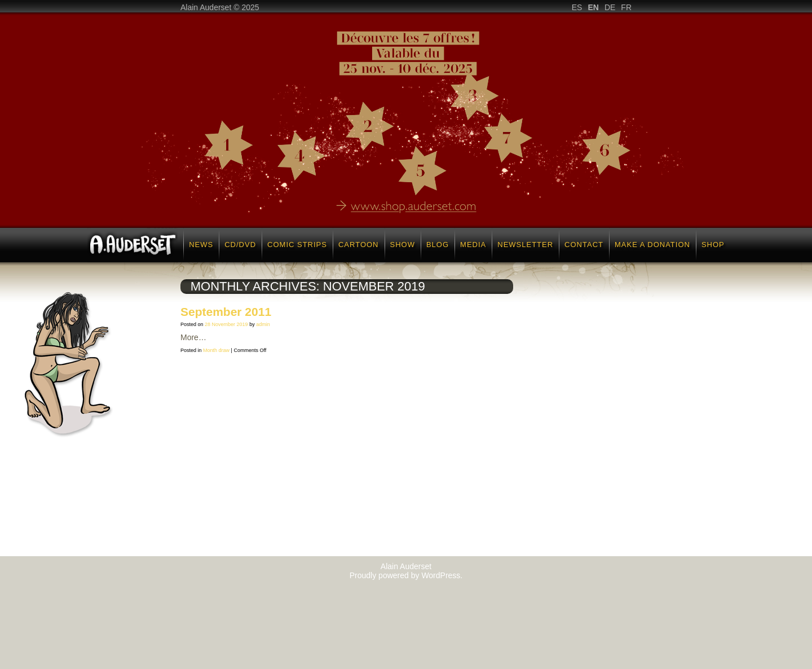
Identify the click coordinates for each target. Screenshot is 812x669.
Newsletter (525, 245)
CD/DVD (240, 245)
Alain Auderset (406, 566)
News (201, 245)
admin (263, 324)
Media (473, 245)
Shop (713, 245)
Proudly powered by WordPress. (406, 575)
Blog (438, 245)
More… (193, 337)
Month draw (216, 350)
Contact (584, 245)
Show (403, 245)
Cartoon (359, 245)
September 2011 (226, 312)
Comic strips (297, 245)
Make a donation (652, 245)
